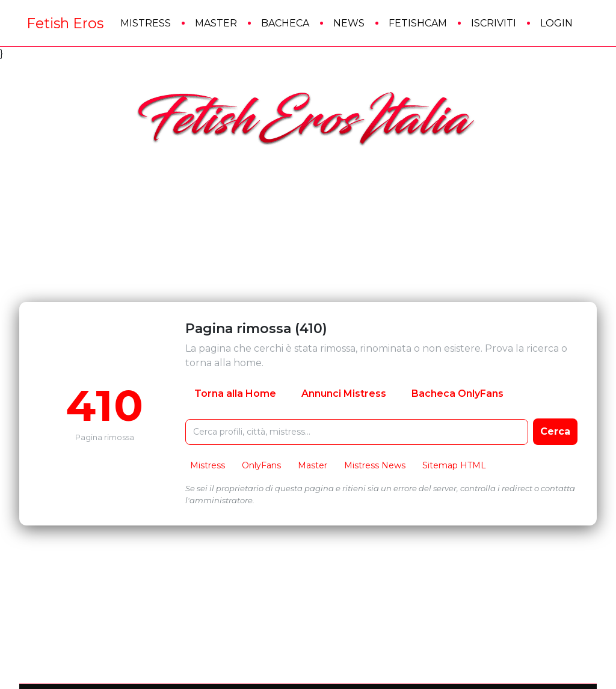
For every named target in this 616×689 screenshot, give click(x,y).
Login (556, 23)
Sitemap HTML (454, 465)
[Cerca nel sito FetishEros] (357, 432)
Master (216, 23)
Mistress (146, 23)
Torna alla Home (235, 393)
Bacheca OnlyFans (457, 393)
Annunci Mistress (344, 393)
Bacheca (285, 23)
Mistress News (375, 465)
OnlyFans (261, 465)
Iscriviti (494, 23)
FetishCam (418, 23)
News (349, 23)
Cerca (555, 431)
